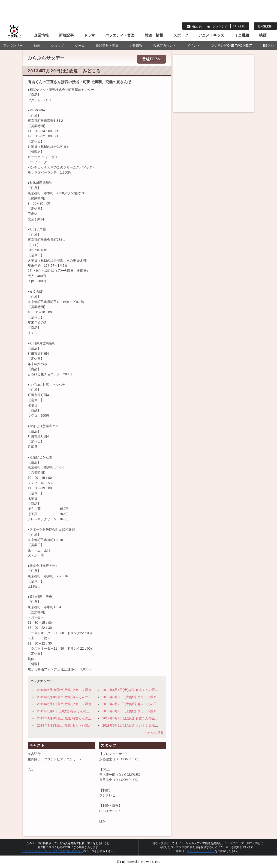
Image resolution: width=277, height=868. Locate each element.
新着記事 (66, 35)
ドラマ (89, 35)
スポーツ (181, 35)
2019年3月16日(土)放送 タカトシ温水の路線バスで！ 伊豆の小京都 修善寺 (157, 711)
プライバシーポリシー (201, 851)
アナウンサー (13, 46)
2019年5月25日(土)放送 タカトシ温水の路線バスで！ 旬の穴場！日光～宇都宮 (95, 690)
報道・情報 (154, 35)
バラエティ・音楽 (120, 35)
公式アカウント (165, 46)
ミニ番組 (242, 35)
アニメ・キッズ (211, 35)
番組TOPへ (152, 59)
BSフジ (268, 46)
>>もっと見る (154, 732)
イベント (193, 46)
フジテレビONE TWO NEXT (232, 46)
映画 (263, 35)
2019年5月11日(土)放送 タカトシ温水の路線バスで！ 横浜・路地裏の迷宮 (92, 704)
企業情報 (41, 35)
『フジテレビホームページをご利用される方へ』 (53, 851)
